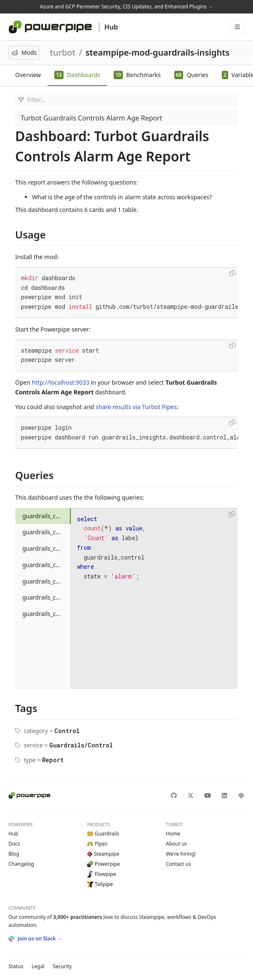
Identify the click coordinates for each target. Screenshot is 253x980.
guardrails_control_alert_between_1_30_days (47, 565)
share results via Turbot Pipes (136, 407)
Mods (24, 52)
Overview (28, 75)
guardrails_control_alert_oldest (47, 614)
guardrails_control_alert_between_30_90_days (47, 581)
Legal (38, 966)
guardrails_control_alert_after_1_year (47, 548)
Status (16, 966)
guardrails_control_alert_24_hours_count (47, 532)
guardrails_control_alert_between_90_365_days (47, 597)
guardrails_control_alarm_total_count (47, 516)
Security (62, 966)
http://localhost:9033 (61, 382)
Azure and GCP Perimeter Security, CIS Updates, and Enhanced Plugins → (126, 7)
